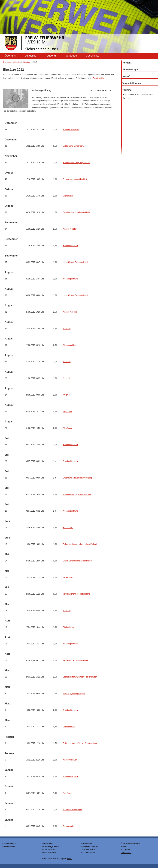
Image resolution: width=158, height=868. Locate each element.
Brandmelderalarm (71, 246)
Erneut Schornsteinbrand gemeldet (77, 561)
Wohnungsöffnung (70, 279)
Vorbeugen (72, 56)
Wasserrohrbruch (70, 760)
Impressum (126, 849)
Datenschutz (126, 853)
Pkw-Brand (67, 793)
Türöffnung (67, 428)
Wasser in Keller (70, 229)
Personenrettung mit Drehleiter (76, 179)
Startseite (7, 62)
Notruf (126, 76)
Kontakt (127, 63)
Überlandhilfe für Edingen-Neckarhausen (80, 677)
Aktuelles (31, 56)
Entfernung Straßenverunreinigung (77, 478)
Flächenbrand (68, 627)
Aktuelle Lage (130, 69)
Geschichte (92, 56)
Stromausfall (68, 196)
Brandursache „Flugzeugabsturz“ (77, 163)
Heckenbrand (68, 577)
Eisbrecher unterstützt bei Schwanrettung (80, 743)
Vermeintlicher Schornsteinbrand (76, 594)
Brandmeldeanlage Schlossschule (77, 494)
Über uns (10, 56)
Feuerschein (68, 528)
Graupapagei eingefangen (74, 694)
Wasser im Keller (70, 312)
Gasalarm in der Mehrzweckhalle (77, 212)
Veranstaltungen (132, 83)
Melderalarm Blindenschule (74, 146)
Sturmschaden (69, 826)
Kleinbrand (67, 412)
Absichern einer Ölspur (72, 810)
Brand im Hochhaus (71, 130)
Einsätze (27, 62)
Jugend (51, 56)
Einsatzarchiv (98, 78)
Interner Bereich (9, 843)
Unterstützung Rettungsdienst (75, 262)
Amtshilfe (67, 329)
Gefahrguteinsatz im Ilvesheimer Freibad (80, 544)
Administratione (9, 846)
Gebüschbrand (69, 727)
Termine (127, 90)
